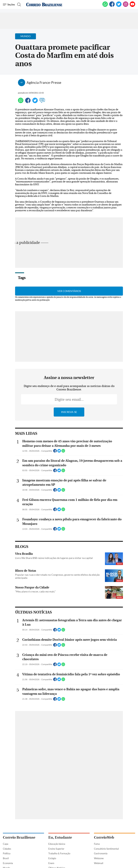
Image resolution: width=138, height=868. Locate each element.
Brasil (6, 858)
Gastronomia (101, 853)
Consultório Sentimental (106, 849)
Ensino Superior (56, 849)
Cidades (7, 849)
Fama (97, 844)
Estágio (52, 858)
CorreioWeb (104, 837)
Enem (51, 863)
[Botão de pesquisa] (19, 5)
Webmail (99, 863)
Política (7, 853)
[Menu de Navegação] (9, 5)
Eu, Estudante (60, 837)
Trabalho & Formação (59, 853)
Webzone (99, 858)
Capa (6, 844)
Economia (8, 863)
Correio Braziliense (19, 837)
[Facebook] (112, 6)
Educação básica (57, 844)
